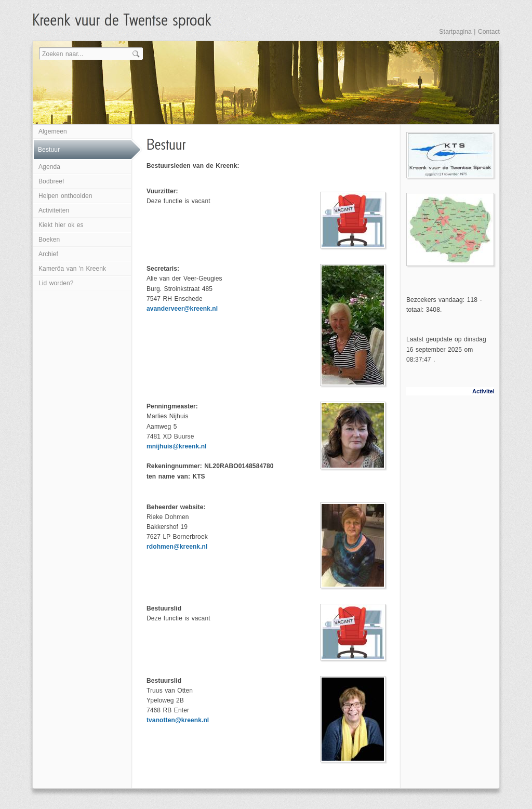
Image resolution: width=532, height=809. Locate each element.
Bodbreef (51, 181)
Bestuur (49, 150)
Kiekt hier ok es (61, 225)
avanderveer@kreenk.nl (182, 309)
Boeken (49, 240)
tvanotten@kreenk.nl (178, 720)
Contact (489, 32)
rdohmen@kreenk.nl (177, 547)
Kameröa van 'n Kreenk (72, 269)
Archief (48, 254)
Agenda (49, 167)
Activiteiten (54, 210)
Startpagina (455, 32)
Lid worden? (56, 283)
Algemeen (53, 131)
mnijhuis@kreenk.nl (177, 446)
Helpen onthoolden (65, 196)
